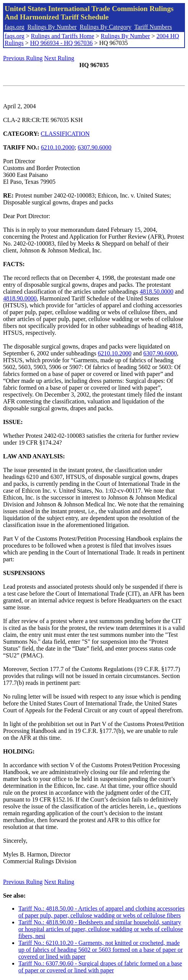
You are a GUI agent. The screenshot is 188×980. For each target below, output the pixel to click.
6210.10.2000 (58, 147)
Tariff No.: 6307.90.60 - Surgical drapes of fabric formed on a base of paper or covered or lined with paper (100, 967)
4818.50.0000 (157, 292)
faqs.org (15, 27)
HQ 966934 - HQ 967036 (62, 43)
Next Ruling (59, 58)
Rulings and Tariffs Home (63, 36)
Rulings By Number (52, 27)
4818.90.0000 (20, 298)
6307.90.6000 (95, 147)
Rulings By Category (106, 27)
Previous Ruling (23, 58)
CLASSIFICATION (65, 134)
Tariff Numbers (153, 27)
